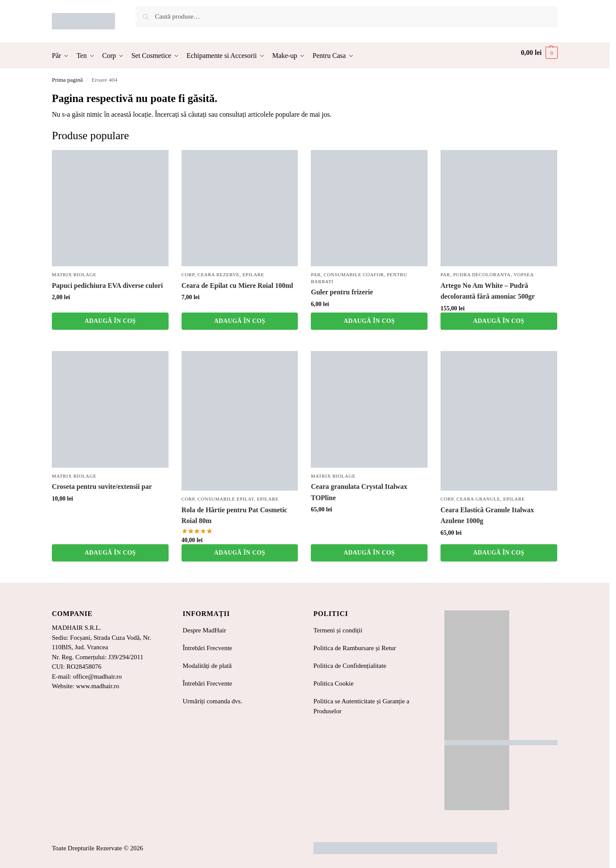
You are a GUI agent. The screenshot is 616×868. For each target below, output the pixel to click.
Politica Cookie (334, 683)
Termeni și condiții (338, 630)
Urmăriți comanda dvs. (213, 701)
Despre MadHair (204, 630)
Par (316, 274)
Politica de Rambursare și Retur (355, 648)
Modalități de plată (207, 666)
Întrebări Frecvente (208, 648)
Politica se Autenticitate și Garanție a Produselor (361, 706)
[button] (539, 53)
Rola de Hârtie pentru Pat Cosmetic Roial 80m (235, 515)
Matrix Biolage (74, 274)
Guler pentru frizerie (342, 292)
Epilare (253, 274)
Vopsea (524, 274)
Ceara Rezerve (219, 274)
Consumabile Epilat (226, 499)
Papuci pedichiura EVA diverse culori (107, 286)
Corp (188, 274)
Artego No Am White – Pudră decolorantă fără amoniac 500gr (488, 291)
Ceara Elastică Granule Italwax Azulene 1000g (487, 515)
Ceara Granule (478, 499)
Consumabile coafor (354, 274)
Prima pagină (67, 80)
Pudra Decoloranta (482, 274)
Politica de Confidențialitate (350, 666)
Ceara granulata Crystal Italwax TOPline (359, 492)
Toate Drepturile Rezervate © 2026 (97, 848)
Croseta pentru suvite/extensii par (102, 487)
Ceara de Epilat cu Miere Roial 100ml (237, 286)
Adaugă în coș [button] (110, 321)
